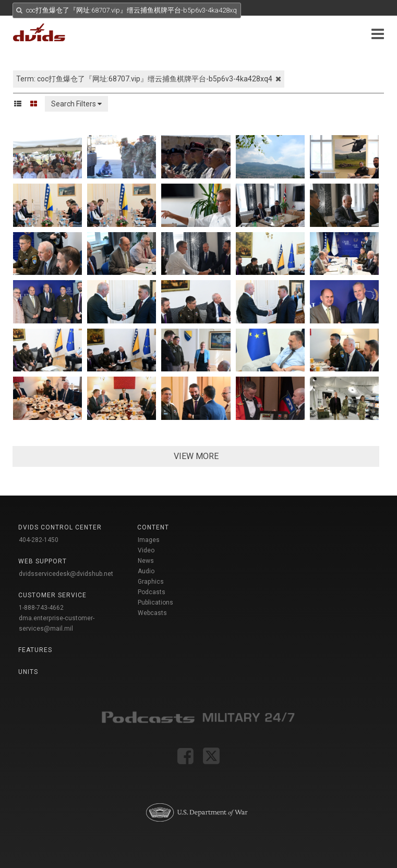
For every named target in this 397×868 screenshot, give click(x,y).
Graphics (151, 582)
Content (153, 527)
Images (149, 540)
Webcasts (152, 613)
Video (146, 550)
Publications (155, 602)
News (146, 561)
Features (35, 650)
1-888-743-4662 (41, 608)
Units (28, 672)
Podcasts (152, 592)
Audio (146, 571)
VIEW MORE (196, 456)
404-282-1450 (39, 540)
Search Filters (76, 104)
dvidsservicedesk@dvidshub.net (66, 574)
